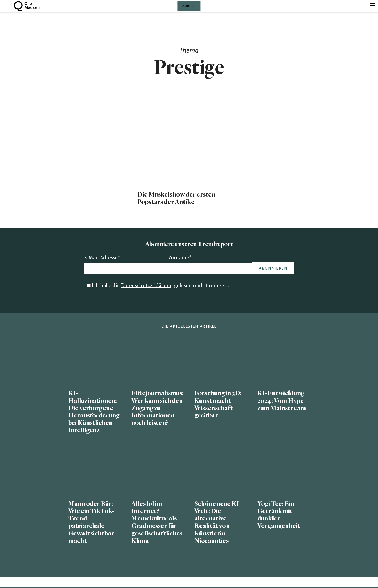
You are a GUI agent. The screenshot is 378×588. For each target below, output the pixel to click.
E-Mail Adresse (102, 258)
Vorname (180, 258)
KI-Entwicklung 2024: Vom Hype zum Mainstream (282, 401)
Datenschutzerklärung (147, 286)
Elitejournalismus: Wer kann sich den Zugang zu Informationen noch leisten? (157, 408)
